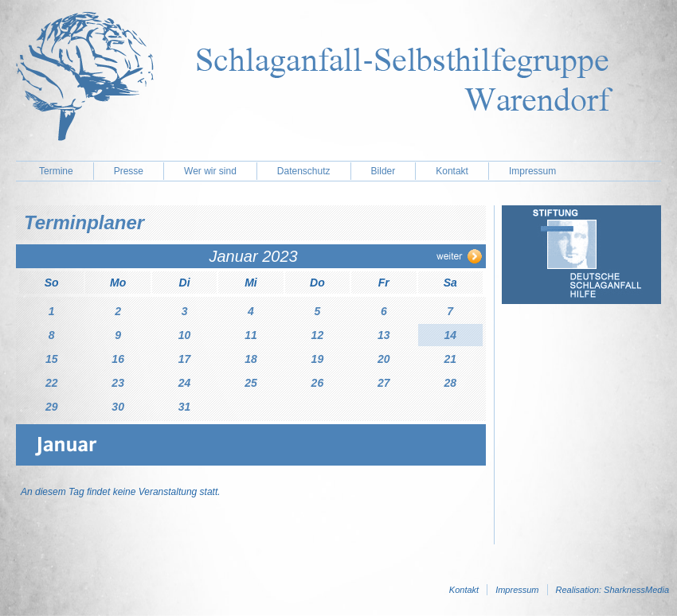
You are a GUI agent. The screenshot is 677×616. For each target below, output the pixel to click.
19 (318, 359)
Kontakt (452, 171)
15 (52, 359)
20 (384, 359)
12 (318, 335)
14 (450, 335)
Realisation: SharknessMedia (612, 590)
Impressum (532, 171)
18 (251, 359)
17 (185, 359)
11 (251, 335)
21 (450, 359)
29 (52, 407)
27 (384, 383)
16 (118, 359)
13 (384, 335)
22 (52, 383)
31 (185, 407)
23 (118, 383)
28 (450, 383)
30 (118, 407)
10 (185, 335)
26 (318, 383)
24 (185, 383)
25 (251, 383)
